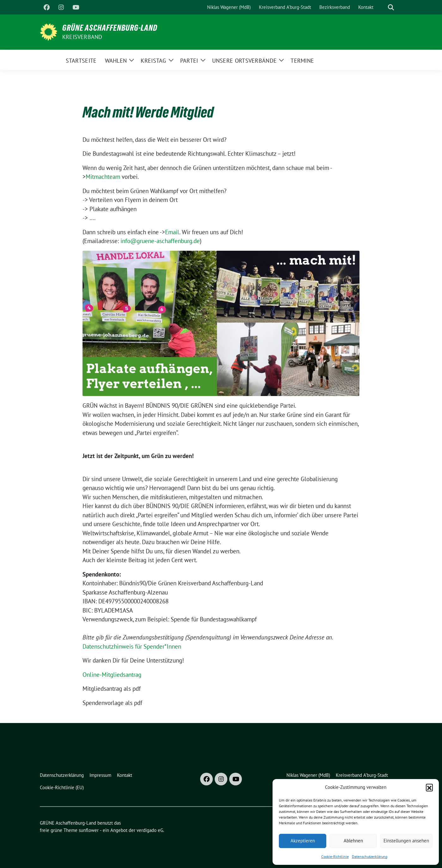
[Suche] (382, 7)
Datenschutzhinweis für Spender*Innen (132, 646)
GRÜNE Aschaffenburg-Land (110, 28)
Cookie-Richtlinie (335, 856)
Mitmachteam (103, 177)
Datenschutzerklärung (370, 856)
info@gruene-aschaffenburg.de (160, 241)
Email (172, 232)
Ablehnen (353, 841)
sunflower (89, 830)
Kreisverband (82, 37)
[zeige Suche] (391, 7)
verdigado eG (150, 830)
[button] (429, 787)
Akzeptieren (303, 841)
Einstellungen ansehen (406, 841)
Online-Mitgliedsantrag (112, 675)
